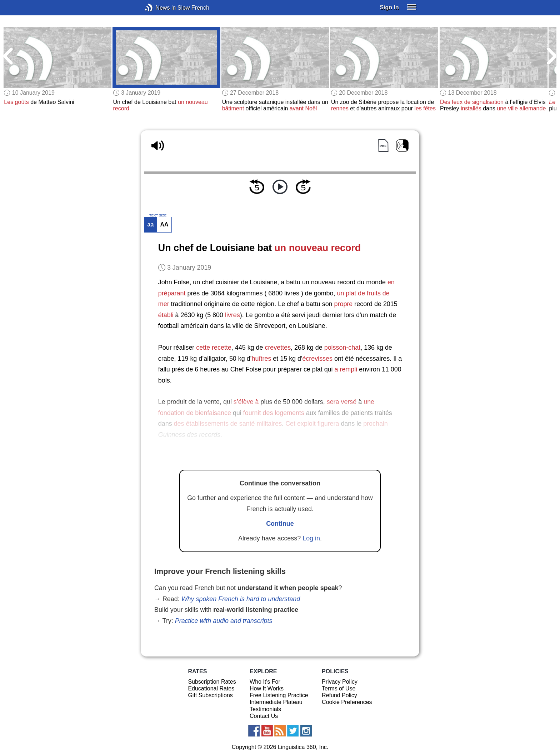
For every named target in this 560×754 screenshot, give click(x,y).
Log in (311, 538)
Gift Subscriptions (210, 695)
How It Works (267, 688)
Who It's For (265, 682)
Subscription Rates (212, 682)
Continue (280, 524)
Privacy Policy (340, 682)
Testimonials (265, 709)
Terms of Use (339, 688)
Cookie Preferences (347, 702)
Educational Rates (211, 688)
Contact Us (264, 716)
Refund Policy (339, 695)
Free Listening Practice (279, 695)
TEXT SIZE (158, 215)
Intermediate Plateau (276, 702)
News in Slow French (159, 8)
